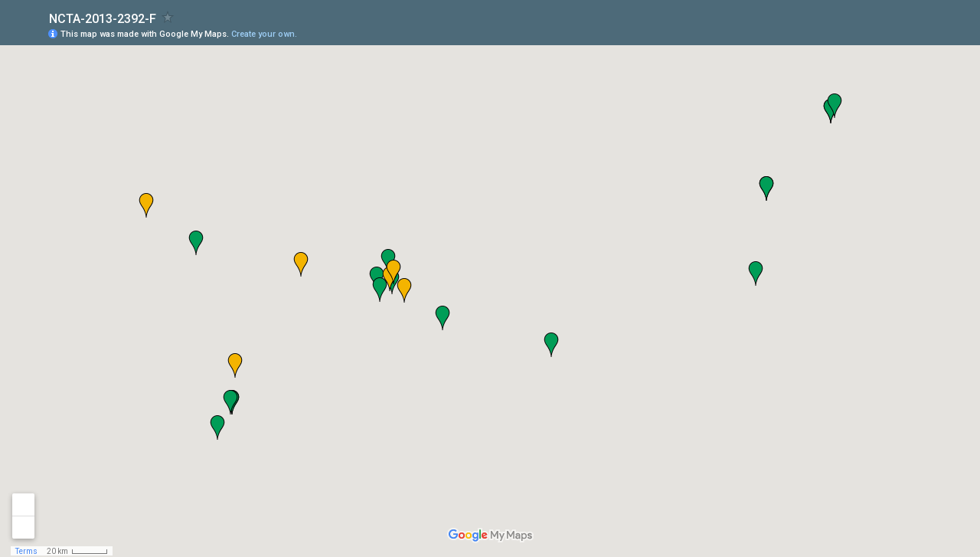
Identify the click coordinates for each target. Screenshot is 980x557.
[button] (443, 318)
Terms (26, 551)
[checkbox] (168, 17)
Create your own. (264, 34)
